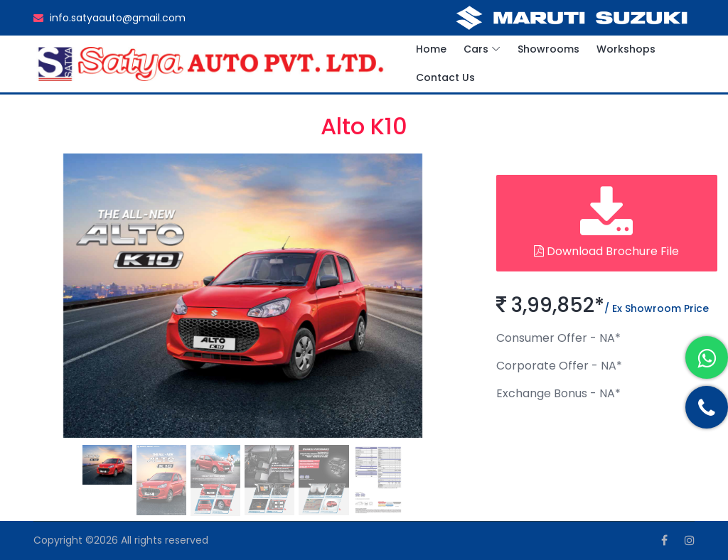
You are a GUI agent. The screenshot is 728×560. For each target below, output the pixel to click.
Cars (476, 49)
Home (431, 49)
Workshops (626, 49)
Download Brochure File (606, 223)
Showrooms (548, 49)
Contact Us (445, 77)
